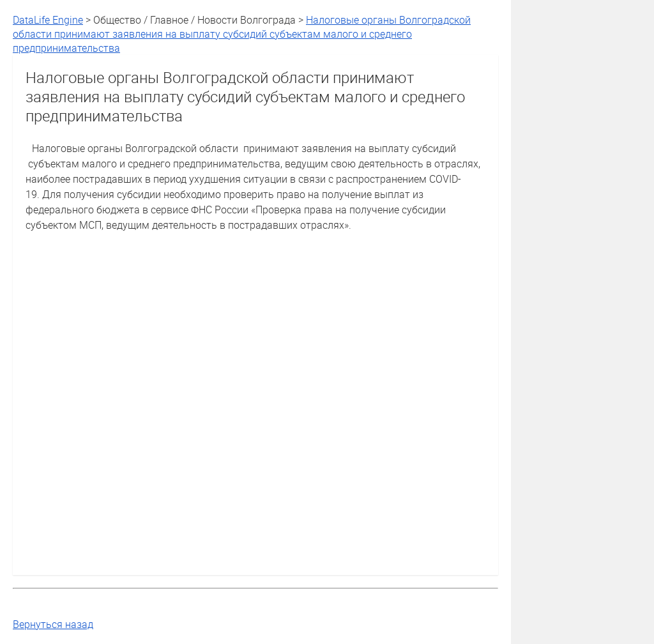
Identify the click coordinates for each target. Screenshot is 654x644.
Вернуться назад (53, 624)
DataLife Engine (48, 20)
